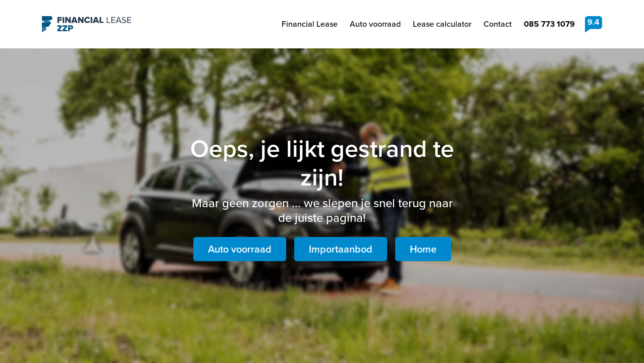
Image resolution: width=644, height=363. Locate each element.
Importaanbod (341, 249)
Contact (498, 24)
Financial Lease (310, 24)
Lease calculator (442, 24)
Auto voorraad (375, 24)
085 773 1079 (549, 24)
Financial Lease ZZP (87, 24)
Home (423, 249)
